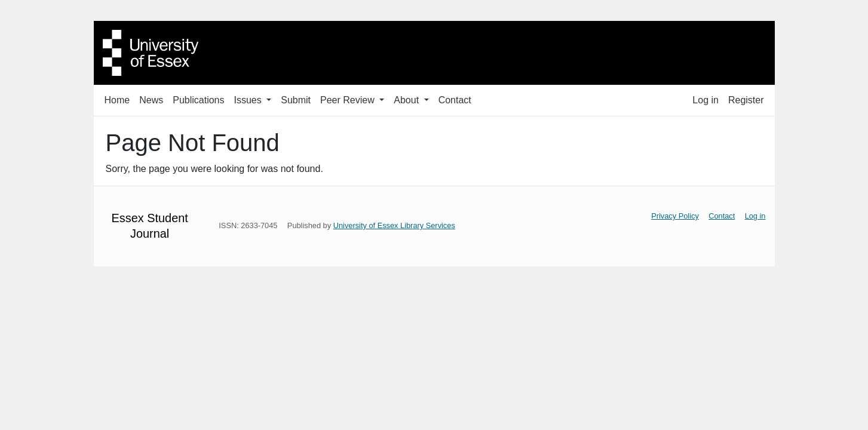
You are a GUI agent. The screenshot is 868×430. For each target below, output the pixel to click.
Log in (706, 100)
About (407, 100)
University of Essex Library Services (394, 225)
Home (117, 100)
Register (746, 100)
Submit (296, 100)
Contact (455, 100)
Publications (198, 100)
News (151, 100)
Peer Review (349, 100)
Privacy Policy (675, 216)
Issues (249, 100)
